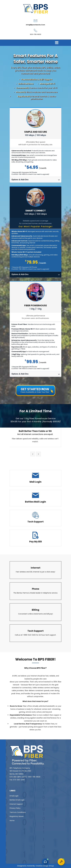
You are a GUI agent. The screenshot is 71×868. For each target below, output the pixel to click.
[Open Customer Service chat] (45, 862)
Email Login (14, 796)
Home (12, 821)
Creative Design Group (45, 866)
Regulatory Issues (17, 816)
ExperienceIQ (24, 96)
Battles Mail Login (35, 502)
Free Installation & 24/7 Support (37, 79)
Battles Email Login (17, 800)
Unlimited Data (26, 84)
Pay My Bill (36, 542)
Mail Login (35, 482)
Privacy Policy (15, 808)
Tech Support (35, 522)
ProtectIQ (21, 92)
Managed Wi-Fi (47, 84)
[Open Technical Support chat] (61, 862)
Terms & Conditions (18, 812)
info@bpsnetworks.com (35, 25)
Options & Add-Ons (36, 180)
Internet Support (16, 804)
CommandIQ (22, 88)
